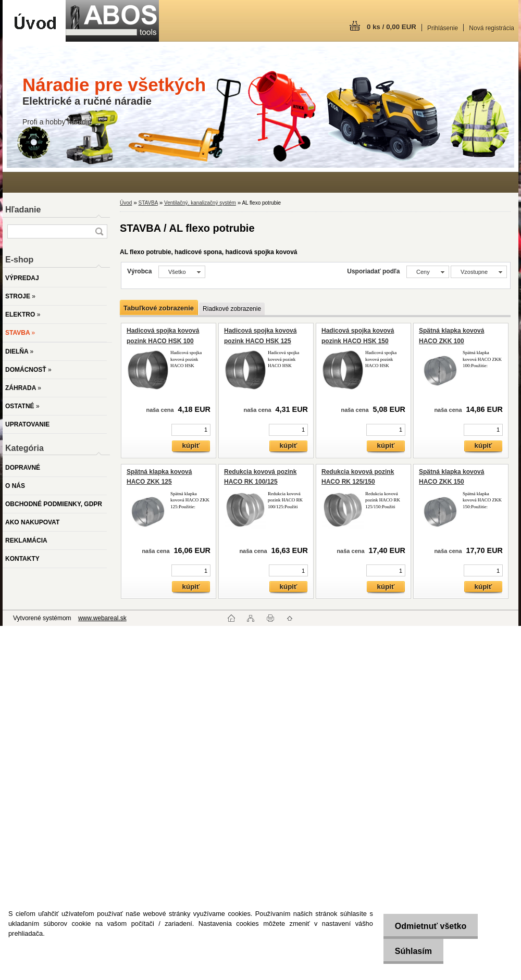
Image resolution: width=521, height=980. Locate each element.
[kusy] (191, 430)
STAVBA (148, 203)
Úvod (126, 203)
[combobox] (428, 272)
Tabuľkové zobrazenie (159, 308)
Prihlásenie (443, 28)
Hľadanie (23, 210)
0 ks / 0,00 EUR (392, 27)
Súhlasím (410, 951)
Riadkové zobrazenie (232, 309)
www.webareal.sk (102, 618)
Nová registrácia (492, 28)
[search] (99, 231)
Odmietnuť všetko (427, 926)
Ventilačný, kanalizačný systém (200, 203)
